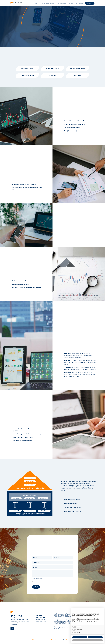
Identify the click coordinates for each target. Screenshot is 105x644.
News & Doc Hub (41, 622)
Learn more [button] (87, 640)
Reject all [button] (80, 637)
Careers (39, 626)
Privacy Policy (64, 583)
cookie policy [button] (90, 617)
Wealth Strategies (65, 3)
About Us (42, 3)
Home (37, 3)
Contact (81, 3)
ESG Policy (39, 628)
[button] (102, 610)
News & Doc (74, 3)
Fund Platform (41, 618)
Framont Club (90, 3)
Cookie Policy (40, 641)
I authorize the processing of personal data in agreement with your (50, 583)
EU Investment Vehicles (53, 3)
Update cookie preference (52, 641)
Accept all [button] (95, 637)
